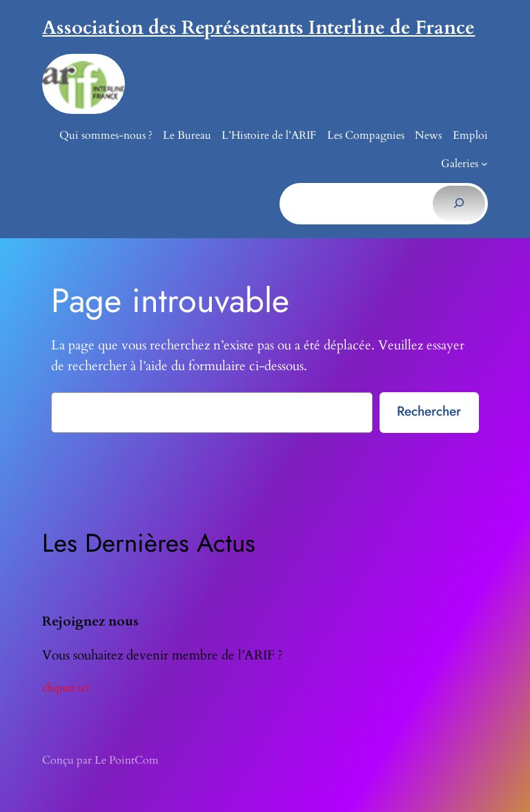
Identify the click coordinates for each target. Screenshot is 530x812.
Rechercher (429, 411)
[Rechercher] (459, 204)
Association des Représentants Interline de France (258, 28)
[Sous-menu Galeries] (484, 164)
